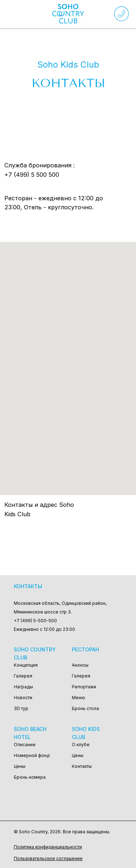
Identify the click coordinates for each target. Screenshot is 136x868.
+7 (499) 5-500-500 (35, 621)
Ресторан (85, 649)
